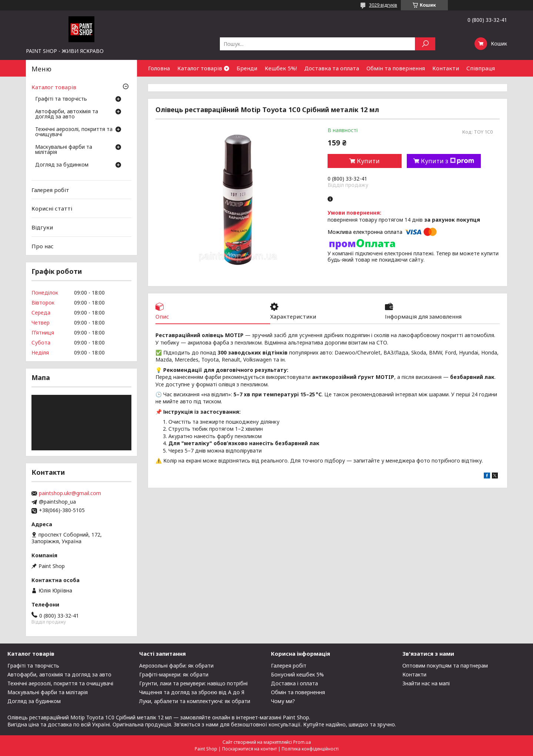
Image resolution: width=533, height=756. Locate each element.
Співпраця (481, 68)
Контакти (446, 68)
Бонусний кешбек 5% (297, 674)
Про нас (43, 246)
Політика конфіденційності (310, 749)
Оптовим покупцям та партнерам (445, 666)
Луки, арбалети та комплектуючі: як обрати (195, 701)
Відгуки (42, 227)
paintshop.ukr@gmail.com (70, 493)
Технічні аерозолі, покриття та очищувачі (74, 132)
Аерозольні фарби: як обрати (176, 666)
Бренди (247, 68)
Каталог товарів (200, 68)
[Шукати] (425, 44)
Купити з (447, 161)
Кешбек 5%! (281, 68)
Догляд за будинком (62, 165)
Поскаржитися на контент (249, 749)
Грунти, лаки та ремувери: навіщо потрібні (193, 683)
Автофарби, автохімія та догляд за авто (67, 114)
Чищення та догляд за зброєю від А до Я (192, 692)
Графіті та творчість (61, 99)
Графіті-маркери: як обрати (174, 674)
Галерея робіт (50, 190)
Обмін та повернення (396, 68)
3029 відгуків (383, 5)
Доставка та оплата (332, 68)
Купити (368, 161)
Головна (159, 68)
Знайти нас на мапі (426, 683)
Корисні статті (52, 208)
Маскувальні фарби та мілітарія (64, 150)
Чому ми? (283, 701)
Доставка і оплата (294, 683)
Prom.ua (302, 742)
